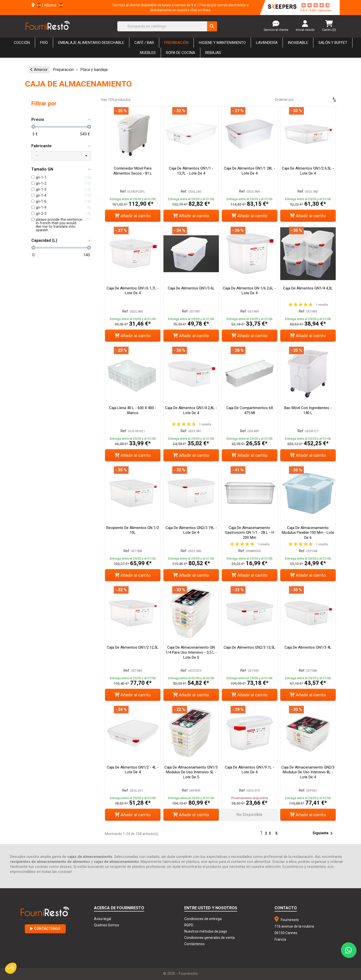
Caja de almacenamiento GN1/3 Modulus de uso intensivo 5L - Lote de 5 (191, 772)
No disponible (249, 815)
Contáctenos (45, 929)
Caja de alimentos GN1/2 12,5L (133, 647)
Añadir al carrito (133, 216)
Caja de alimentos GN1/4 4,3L (308, 288)
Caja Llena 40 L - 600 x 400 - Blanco (133, 410)
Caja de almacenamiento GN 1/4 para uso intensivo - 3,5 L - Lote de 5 (191, 652)
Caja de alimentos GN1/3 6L (191, 288)
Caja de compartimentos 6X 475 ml (250, 410)
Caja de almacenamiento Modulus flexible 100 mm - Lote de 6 (308, 533)
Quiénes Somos (107, 925)
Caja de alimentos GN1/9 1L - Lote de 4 (250, 770)
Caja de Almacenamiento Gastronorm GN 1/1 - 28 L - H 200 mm (249, 533)
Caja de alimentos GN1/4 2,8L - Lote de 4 (191, 410)
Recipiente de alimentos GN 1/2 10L (133, 530)
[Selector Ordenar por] (320, 100)
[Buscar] (167, 26)
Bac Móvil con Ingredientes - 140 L (308, 410)
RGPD (189, 925)
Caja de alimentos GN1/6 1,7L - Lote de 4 (133, 291)
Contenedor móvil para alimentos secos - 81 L (133, 171)
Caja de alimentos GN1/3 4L (308, 647)
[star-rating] (316, 5)
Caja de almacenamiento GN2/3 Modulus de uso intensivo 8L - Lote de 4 (308, 772)
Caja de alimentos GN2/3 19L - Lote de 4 (191, 530)
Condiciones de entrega (203, 919)
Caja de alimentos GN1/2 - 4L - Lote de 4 (133, 770)
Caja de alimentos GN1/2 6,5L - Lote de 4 (308, 171)
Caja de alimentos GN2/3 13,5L (249, 647)
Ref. (123, 191)
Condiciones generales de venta (209, 938)
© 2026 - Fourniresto (180, 973)
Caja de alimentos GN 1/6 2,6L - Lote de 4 (249, 291)
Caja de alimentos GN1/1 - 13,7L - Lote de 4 (191, 171)
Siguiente (324, 833)
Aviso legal (103, 919)
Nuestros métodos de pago (206, 931)
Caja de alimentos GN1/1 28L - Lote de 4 (250, 171)
